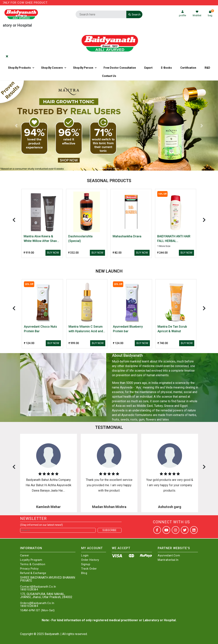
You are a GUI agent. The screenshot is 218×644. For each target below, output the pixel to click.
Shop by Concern (52, 68)
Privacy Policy (29, 569)
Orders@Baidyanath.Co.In (37, 603)
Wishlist (197, 14)
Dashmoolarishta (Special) (81, 239)
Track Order (89, 569)
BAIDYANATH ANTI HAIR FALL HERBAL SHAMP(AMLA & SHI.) (174, 239)
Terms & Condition (33, 564)
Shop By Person (83, 68)
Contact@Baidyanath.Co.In (38, 587)
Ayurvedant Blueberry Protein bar (128, 329)
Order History (90, 560)
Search (134, 15)
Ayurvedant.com (169, 556)
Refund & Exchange (33, 573)
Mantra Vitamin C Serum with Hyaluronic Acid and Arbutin (86, 329)
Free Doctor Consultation (120, 68)
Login (85, 556)
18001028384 (29, 590)
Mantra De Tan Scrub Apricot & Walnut (172, 329)
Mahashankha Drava (127, 236)
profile (182, 14)
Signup (86, 564)
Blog (84, 573)
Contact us (109, 76)
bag (211, 14)
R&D (207, 68)
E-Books (166, 68)
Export (148, 68)
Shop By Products (19, 68)
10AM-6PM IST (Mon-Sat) (37, 610)
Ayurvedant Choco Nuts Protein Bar (40, 329)
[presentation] (14, 220)
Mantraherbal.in (168, 560)
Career (25, 556)
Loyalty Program (31, 560)
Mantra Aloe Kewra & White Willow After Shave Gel (41, 239)
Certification (188, 68)
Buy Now (53, 253)
